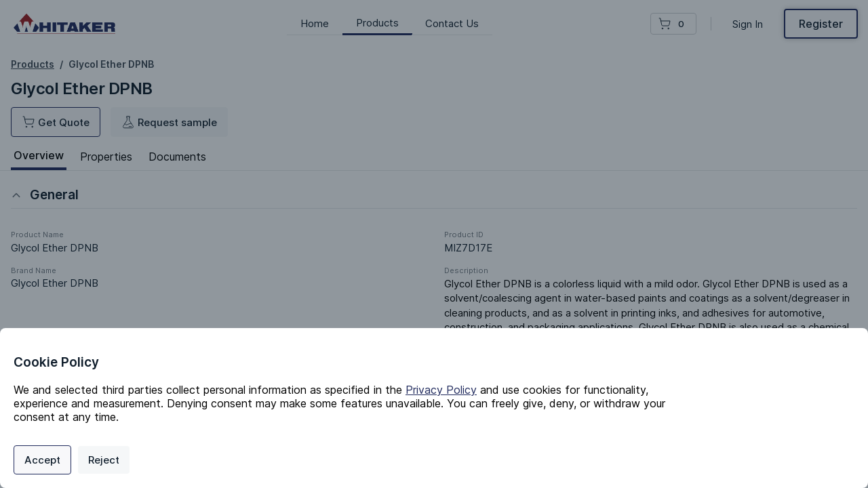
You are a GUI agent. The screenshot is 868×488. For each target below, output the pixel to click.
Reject (104, 460)
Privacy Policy (441, 390)
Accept (42, 460)
